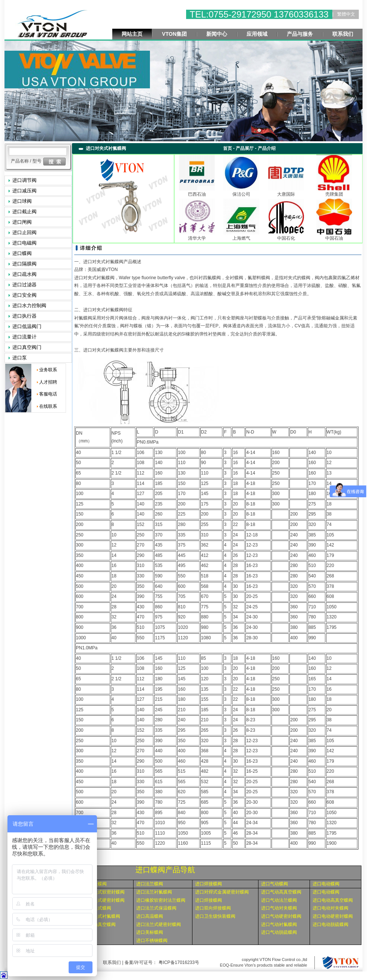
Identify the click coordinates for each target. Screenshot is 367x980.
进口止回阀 (24, 232)
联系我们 (343, 34)
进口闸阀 (22, 222)
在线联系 (48, 406)
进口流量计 (24, 337)
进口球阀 (22, 201)
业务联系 (48, 370)
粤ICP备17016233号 (178, 962)
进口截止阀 (24, 212)
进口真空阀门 (27, 347)
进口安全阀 (24, 295)
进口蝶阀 (22, 253)
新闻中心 (217, 34)
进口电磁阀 (24, 243)
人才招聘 (48, 382)
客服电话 (48, 394)
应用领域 (257, 34)
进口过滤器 (24, 285)
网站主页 (132, 34)
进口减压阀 (24, 191)
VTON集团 (174, 34)
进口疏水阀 (24, 274)
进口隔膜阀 (24, 264)
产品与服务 (300, 34)
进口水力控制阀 (29, 305)
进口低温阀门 (27, 326)
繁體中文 (346, 14)
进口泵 (20, 358)
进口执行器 (24, 316)
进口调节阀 (24, 180)
